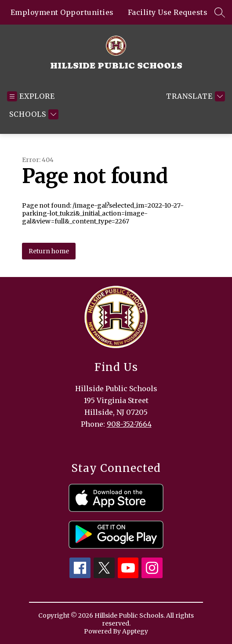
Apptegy (135, 631)
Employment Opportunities (62, 12)
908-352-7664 (129, 424)
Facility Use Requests (168, 12)
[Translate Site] (194, 96)
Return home (49, 251)
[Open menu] (31, 96)
